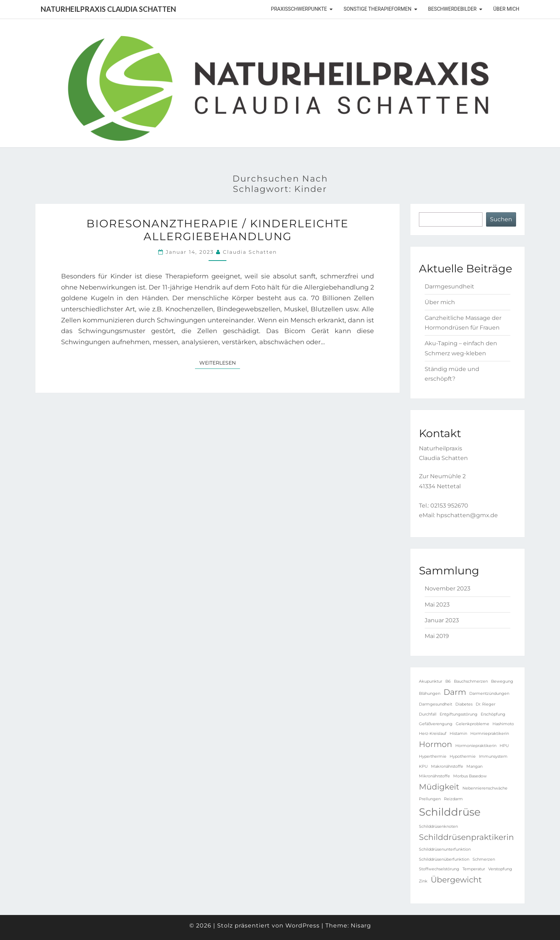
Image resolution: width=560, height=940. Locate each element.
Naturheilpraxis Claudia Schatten (108, 9)
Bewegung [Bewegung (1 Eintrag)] (502, 681)
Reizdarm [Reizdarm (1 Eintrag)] (453, 799)
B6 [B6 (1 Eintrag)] (448, 681)
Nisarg (361, 926)
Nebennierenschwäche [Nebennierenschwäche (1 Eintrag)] (485, 788)
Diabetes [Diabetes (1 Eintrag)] (464, 704)
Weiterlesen (220, 362)
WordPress (302, 926)
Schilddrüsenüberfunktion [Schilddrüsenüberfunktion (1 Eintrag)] (444, 859)
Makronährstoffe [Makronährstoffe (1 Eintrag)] (447, 766)
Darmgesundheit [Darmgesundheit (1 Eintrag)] (436, 704)
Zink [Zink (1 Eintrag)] (423, 881)
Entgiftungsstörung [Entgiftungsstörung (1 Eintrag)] (459, 714)
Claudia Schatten (250, 252)
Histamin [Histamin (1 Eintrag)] (458, 734)
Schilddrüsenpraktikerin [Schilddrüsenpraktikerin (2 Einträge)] (466, 837)
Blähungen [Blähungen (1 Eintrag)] (430, 694)
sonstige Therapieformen (377, 9)
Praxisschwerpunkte (299, 9)
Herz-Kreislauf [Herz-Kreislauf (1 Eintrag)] (433, 734)
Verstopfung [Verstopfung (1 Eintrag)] (500, 869)
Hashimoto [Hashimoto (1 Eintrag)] (503, 724)
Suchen (501, 219)
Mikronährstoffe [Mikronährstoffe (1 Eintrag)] (434, 776)
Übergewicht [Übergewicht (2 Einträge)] (456, 880)
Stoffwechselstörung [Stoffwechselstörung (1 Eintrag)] (439, 869)
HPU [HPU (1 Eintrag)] (504, 746)
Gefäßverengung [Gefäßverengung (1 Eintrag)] (436, 724)
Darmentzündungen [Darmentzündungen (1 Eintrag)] (489, 694)
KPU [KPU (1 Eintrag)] (423, 766)
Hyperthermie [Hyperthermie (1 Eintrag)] (433, 756)
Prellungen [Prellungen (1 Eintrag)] (430, 799)
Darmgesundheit (449, 286)
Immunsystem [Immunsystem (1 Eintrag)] (493, 756)
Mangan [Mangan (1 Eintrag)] (474, 766)
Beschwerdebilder (452, 9)
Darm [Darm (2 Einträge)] (455, 692)
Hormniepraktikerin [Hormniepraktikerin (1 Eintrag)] (490, 734)
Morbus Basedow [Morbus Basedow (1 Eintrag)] (470, 776)
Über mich (506, 9)
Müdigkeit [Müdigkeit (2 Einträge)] (439, 787)
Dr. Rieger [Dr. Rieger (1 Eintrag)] (486, 704)
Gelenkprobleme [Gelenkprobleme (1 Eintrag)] (472, 724)
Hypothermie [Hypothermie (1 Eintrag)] (463, 756)
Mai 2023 (437, 605)
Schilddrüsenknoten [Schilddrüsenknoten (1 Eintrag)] (438, 827)
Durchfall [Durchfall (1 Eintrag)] (428, 714)
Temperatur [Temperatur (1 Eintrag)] (474, 869)
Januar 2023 (442, 620)
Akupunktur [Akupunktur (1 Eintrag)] (431, 681)
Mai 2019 (437, 636)
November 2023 (447, 588)
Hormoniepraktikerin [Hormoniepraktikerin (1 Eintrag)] (476, 746)
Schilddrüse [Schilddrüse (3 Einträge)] (450, 812)
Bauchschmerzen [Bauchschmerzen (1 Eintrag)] (471, 681)
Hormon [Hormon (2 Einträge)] (436, 744)
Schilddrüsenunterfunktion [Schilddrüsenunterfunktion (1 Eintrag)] (445, 849)
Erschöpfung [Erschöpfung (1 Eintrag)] (493, 714)
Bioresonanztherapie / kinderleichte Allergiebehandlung (217, 230)
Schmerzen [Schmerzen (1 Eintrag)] (484, 859)
